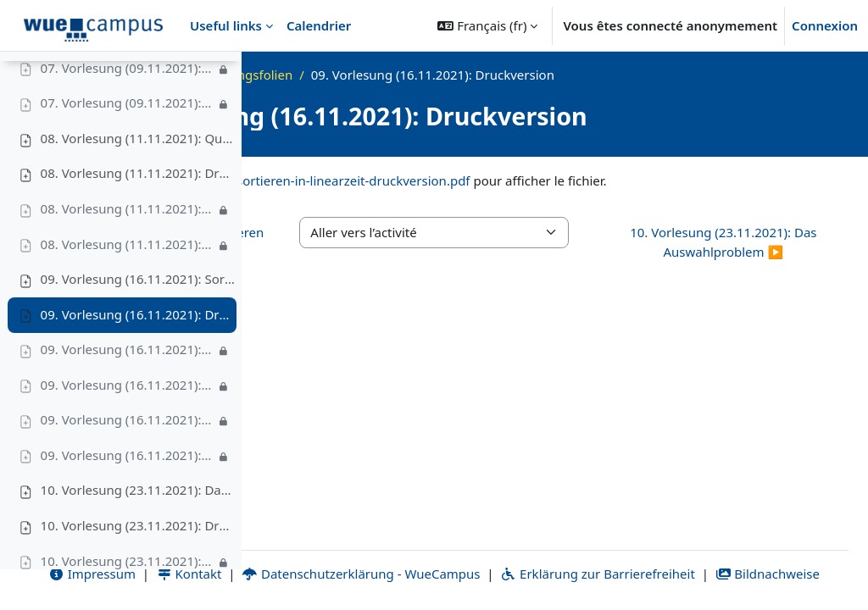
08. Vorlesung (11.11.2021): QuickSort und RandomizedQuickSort (138, 179)
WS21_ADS (384, 75)
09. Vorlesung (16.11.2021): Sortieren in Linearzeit (138, 319)
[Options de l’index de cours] (221, 76)
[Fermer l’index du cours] (18, 76)
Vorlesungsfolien (484, 75)
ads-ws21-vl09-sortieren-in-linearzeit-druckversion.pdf (551, 180)
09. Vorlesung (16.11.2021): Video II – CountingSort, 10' (128, 425)
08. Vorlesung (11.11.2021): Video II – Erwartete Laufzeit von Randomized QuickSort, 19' (128, 285)
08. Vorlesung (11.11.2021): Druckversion (138, 214)
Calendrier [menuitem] (319, 25)
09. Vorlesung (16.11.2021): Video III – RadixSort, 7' (128, 460)
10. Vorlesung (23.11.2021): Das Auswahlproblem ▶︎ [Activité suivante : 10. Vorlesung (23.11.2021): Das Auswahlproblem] (764, 261)
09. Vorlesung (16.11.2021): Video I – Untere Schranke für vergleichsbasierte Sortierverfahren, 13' (128, 390)
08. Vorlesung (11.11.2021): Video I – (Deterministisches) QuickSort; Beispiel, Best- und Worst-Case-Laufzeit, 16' (128, 249)
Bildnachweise (611, 574)
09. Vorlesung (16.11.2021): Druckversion (138, 355)
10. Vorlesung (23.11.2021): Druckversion (138, 566)
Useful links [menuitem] (226, 25)
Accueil (313, 75)
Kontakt (420, 554)
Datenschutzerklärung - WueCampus (591, 554)
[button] (487, 25)
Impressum (323, 554)
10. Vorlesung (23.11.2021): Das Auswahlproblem (138, 531)
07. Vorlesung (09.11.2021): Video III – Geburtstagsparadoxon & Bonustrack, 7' (128, 144)
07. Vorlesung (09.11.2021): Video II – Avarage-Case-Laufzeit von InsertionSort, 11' (128, 108)
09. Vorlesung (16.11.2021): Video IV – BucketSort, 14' (128, 496)
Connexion (825, 25)
